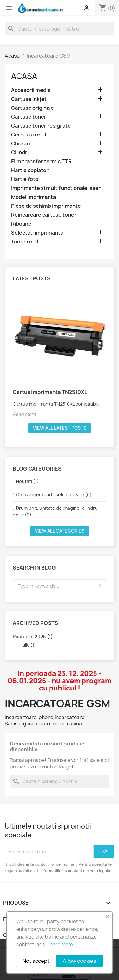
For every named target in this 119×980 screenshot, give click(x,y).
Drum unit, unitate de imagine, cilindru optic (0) (55, 511)
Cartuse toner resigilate (41, 126)
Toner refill (25, 242)
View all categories (60, 531)
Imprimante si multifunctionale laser (56, 188)
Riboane (21, 224)
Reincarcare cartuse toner (44, 215)
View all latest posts (60, 428)
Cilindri (20, 153)
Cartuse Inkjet (29, 99)
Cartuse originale (33, 108)
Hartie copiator (30, 170)
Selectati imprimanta (37, 233)
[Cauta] (60, 29)
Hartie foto (25, 179)
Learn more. (61, 945)
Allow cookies (79, 961)
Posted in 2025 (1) (33, 637)
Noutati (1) (27, 481)
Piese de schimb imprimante (46, 206)
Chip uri (21, 144)
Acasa (24, 76)
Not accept (36, 961)
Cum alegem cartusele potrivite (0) (54, 495)
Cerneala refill (29, 135)
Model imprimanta (33, 197)
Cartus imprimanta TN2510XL (50, 392)
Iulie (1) (29, 645)
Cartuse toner (29, 117)
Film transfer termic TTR (41, 161)
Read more (24, 414)
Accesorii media (31, 90)
